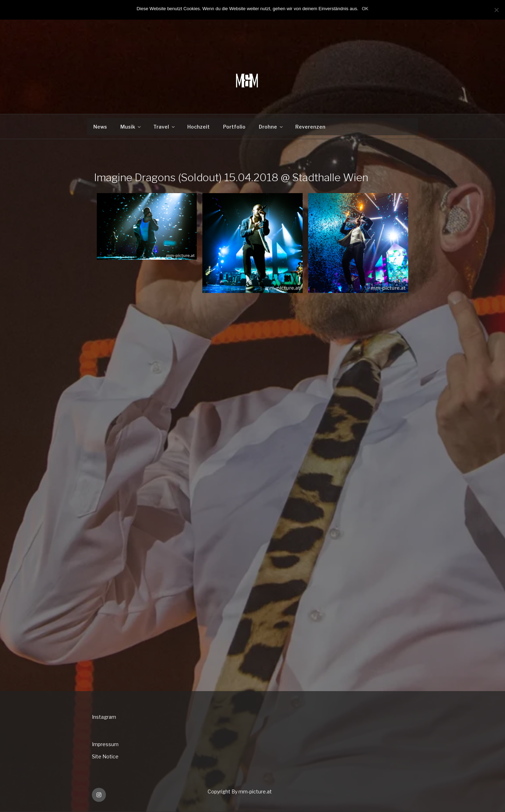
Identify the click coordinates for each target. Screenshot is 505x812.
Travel (164, 127)
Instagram (104, 717)
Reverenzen (310, 127)
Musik (131, 127)
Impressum (105, 744)
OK (365, 9)
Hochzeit (198, 127)
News (100, 127)
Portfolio (234, 127)
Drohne (271, 127)
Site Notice (105, 756)
